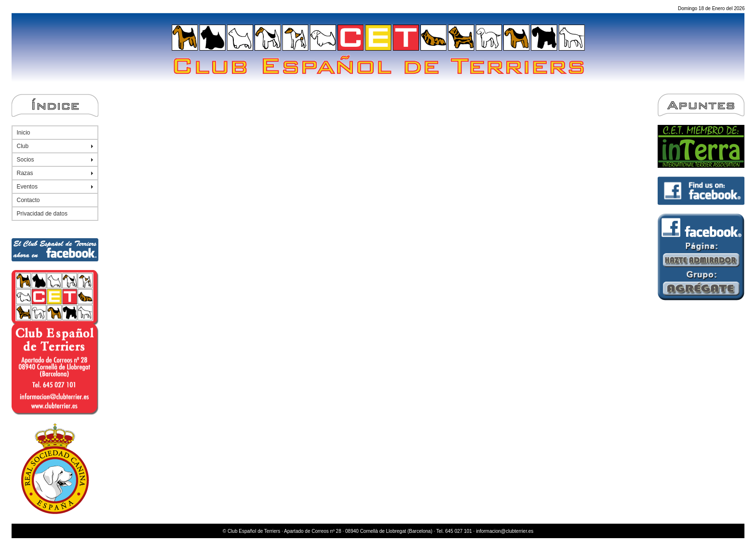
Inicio (24, 133)
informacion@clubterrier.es (505, 531)
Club (23, 146)
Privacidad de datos (42, 214)
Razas (25, 173)
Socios (26, 160)
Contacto (28, 200)
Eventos (27, 187)
